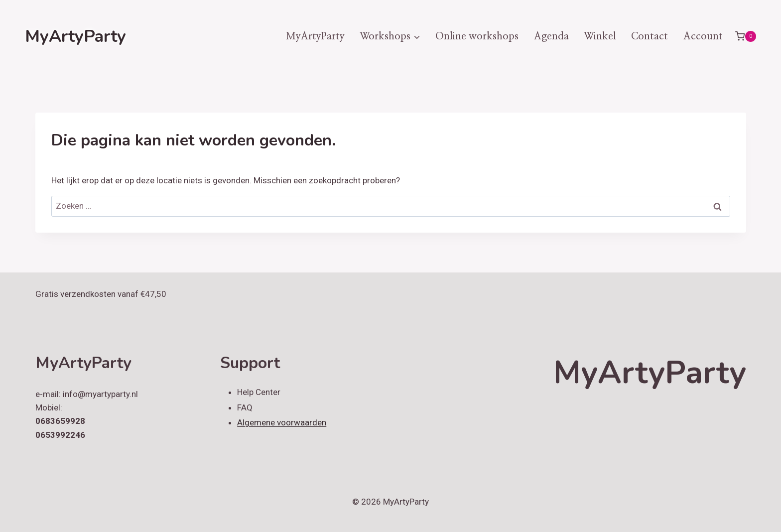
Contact (650, 36)
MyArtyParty (315, 36)
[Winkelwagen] (746, 36)
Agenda (551, 36)
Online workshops (477, 36)
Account (703, 36)
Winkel (600, 36)
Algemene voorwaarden (282, 422)
